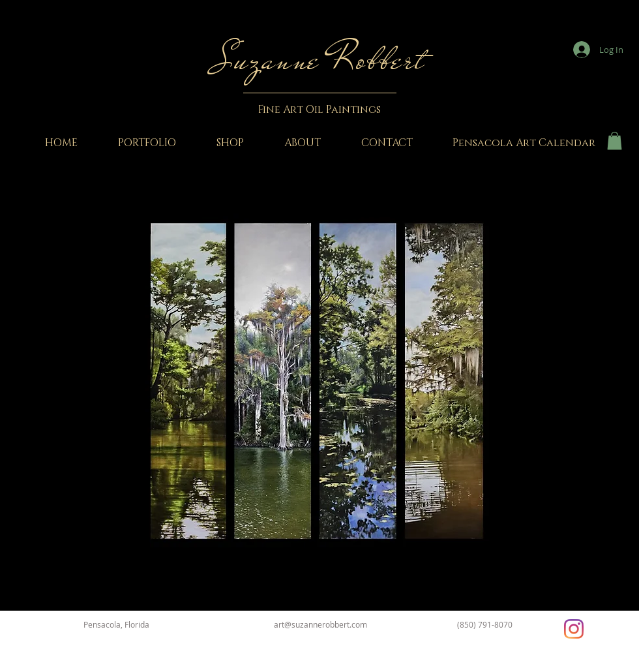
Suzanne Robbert (319, 60)
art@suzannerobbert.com (320, 624)
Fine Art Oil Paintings (319, 110)
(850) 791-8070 (485, 624)
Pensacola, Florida (116, 624)
